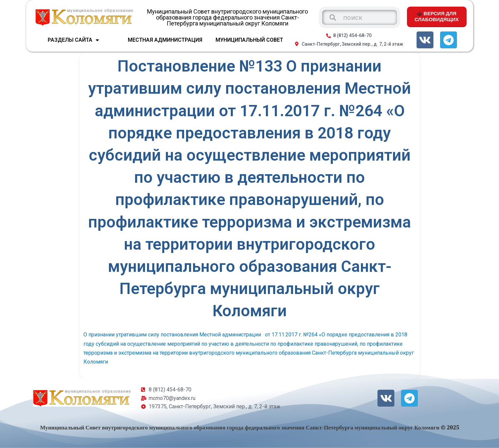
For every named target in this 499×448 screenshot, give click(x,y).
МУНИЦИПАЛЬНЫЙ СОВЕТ (249, 40)
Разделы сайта (73, 40)
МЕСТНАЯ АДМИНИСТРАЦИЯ (165, 40)
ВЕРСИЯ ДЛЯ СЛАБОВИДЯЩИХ (437, 16)
